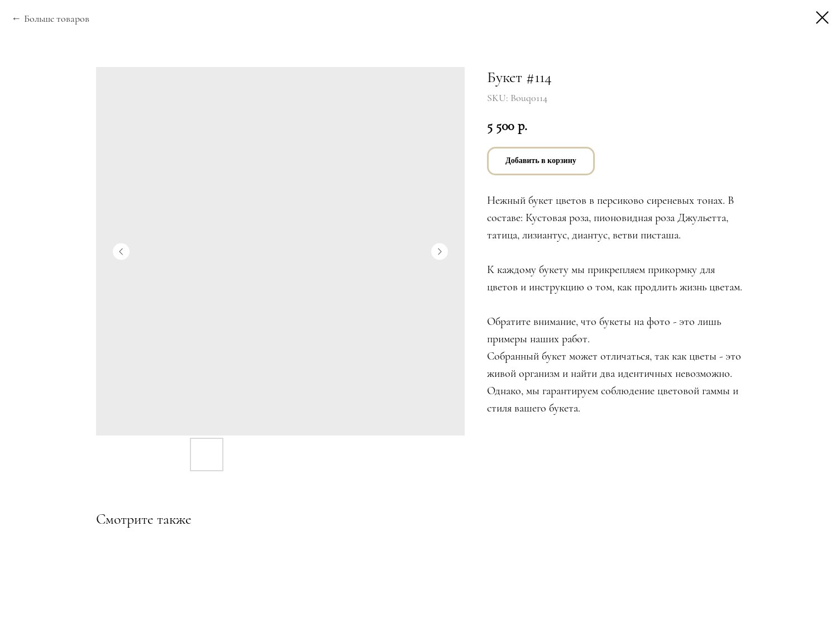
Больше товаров (57, 18)
